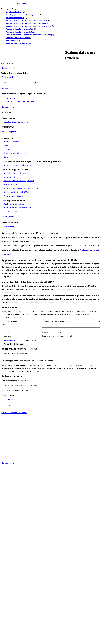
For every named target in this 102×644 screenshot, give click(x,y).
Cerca (5, 83)
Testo (18, 101)
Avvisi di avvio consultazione (15, 173)
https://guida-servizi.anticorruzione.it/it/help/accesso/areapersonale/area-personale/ (48, 302)
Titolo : (6, 325)
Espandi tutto (10, 340)
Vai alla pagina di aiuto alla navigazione (22, 15)
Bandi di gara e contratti (54, 435)
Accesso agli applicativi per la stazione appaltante (78, 436)
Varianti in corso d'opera (13, 196)
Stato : (6, 332)
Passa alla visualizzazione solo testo (21, 32)
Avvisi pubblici (9, 177)
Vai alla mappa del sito (15, 18)
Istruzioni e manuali (11, 142)
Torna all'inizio (8, 68)
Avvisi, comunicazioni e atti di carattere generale (23, 165)
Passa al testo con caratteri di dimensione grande (26, 23)
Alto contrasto (29, 101)
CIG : (5, 329)
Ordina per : (8, 336)
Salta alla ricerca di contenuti (18, 38)
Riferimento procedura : (11, 390)
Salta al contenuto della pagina (18, 43)
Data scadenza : (8, 385)
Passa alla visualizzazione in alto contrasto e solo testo (28, 35)
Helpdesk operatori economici (15, 153)
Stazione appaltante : (12, 321)
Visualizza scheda (9, 400)
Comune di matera (30, 435)
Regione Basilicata (9, 3)
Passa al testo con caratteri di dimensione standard (27, 20)
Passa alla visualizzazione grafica (19, 29)
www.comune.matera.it (86, 1)
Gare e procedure (10, 184)
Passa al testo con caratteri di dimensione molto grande (29, 26)
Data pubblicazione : (10, 381)
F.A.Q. (6, 145)
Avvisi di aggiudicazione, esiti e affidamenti (21, 188)
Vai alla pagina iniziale (15, 12)
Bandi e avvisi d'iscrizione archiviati (17, 208)
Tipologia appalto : (9, 376)
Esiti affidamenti (10, 211)
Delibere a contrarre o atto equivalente (19, 181)
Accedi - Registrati (9, 132)
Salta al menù (11, 40)
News (6, 157)
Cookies (7, 149)
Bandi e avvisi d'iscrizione (14, 204)
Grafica (11, 101)
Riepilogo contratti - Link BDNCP (16, 192)
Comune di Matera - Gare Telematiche (34, 55)
